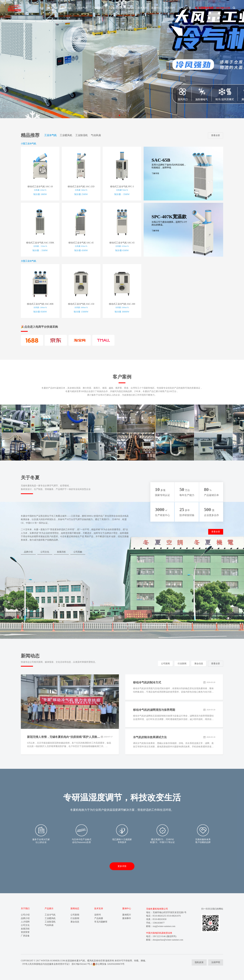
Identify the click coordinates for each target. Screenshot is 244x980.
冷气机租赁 (185, 8)
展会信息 (199, 664)
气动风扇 (129, 8)
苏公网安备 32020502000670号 (108, 964)
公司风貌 (78, 552)
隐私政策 (199, 962)
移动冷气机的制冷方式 (147, 682)
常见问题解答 (101, 922)
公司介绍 (25, 915)
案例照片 (127, 915)
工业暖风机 (98, 8)
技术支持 (143, 8)
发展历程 (61, 552)
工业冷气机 (82, 8)
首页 (42, 8)
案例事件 (127, 918)
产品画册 (99, 918)
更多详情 (122, 866)
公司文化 (45, 552)
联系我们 (170, 8)
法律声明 (216, 962)
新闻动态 (67, 8)
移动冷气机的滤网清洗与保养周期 (154, 710)
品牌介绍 (28, 552)
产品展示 (49, 909)
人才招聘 (25, 922)
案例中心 (156, 8)
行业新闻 (182, 664)
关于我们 (25, 909)
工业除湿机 (114, 8)
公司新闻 (165, 664)
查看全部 (216, 135)
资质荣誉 (25, 932)
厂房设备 (25, 936)
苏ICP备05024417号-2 (82, 964)
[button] (120, 115)
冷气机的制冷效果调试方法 (150, 737)
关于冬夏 (53, 8)
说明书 (98, 915)
